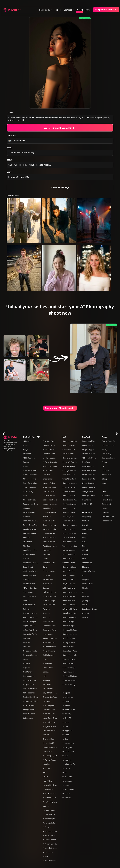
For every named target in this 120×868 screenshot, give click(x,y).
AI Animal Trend (49, 714)
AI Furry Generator (50, 462)
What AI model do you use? (73, 479)
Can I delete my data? (71, 504)
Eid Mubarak (48, 689)
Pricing (80, 10)
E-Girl (45, 773)
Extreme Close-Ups (31, 655)
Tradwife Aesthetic (50, 747)
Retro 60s (27, 647)
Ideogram (86, 567)
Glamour (27, 508)
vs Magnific (67, 760)
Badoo (26, 659)
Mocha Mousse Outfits (52, 458)
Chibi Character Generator (53, 533)
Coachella (47, 672)
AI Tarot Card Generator (32, 588)
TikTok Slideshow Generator (54, 710)
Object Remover (88, 483)
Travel (25, 466)
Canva (85, 605)
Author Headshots (30, 617)
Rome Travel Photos (51, 449)
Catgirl (45, 777)
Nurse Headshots (50, 861)
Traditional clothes (50, 546)
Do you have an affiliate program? (76, 584)
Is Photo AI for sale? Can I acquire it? (77, 588)
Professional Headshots (32, 571)
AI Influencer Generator (32, 550)
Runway (85, 533)
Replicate (86, 596)
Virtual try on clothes (51, 529)
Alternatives (87, 512)
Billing (104, 479)
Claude (85, 588)
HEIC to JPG (87, 500)
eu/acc (104, 508)
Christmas (27, 638)
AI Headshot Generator (91, 458)
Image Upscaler (88, 475)
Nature (26, 559)
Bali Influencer (49, 655)
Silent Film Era (48, 621)
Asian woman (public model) (21, 153)
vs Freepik (66, 735)
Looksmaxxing (29, 676)
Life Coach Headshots (51, 491)
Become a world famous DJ (53, 810)
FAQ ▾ (88, 10)
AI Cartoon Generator (32, 575)
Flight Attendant (49, 642)
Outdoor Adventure (31, 651)
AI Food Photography (51, 647)
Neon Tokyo (48, 781)
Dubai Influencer (49, 525)
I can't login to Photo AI (72, 521)
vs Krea (65, 739)
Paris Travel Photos (31, 680)
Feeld (25, 496)
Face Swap (86, 462)
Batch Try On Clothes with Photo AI (76, 554)
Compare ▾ (69, 10)
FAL (84, 592)
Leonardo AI (87, 563)
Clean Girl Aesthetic (31, 500)
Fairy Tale (47, 701)
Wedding (46, 764)
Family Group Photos (31, 525)
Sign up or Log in (108, 458)
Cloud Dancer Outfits (31, 584)
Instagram (27, 454)
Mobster (26, 601)
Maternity (47, 806)
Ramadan (47, 680)
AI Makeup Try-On (50, 756)
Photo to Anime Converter (53, 542)
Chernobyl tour (49, 739)
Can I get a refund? (70, 470)
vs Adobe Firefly (69, 764)
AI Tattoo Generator (51, 798)
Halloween (47, 554)
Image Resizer (88, 445)
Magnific (86, 580)
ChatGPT (86, 521)
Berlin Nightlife (49, 743)
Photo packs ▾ (46, 10)
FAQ (64, 437)
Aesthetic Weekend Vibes (33, 533)
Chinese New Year (50, 697)
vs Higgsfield (68, 731)
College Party (48, 789)
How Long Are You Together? (54, 705)
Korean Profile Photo (31, 634)
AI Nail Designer (49, 651)
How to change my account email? (76, 621)
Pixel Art (46, 735)
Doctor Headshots (50, 500)
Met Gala (27, 546)
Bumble (26, 462)
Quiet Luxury (28, 491)
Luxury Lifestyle (49, 483)
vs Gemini (66, 705)
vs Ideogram (67, 747)
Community (106, 454)
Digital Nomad (29, 626)
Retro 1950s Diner (50, 466)
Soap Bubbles (28, 592)
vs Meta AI (67, 798)
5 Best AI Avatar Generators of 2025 (77, 538)
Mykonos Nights (30, 479)
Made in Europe (49, 601)
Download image (60, 187)
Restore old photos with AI (73, 529)
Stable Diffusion (88, 571)
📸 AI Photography (17, 141)
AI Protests (47, 827)
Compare (66, 693)
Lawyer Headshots (50, 504)
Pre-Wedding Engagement (53, 802)
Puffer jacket (48, 470)
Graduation (47, 663)
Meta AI (85, 617)
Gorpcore (47, 575)
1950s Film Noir (49, 605)
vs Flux (65, 756)
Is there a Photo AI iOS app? (73, 609)
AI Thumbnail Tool (50, 831)
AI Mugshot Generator (52, 848)
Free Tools (86, 437)
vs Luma (66, 722)
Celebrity (27, 609)
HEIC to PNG (87, 504)
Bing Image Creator (90, 609)
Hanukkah (47, 684)
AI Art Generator (49, 793)
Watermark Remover (90, 454)
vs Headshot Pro (69, 710)
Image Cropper (88, 449)
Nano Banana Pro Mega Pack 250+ (37, 483)
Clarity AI (105, 512)
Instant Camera (29, 512)
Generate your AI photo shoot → (60, 408)
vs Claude (66, 768)
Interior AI (106, 496)
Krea (84, 559)
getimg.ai (86, 601)
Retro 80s (47, 609)
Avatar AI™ (47, 517)
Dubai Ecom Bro (49, 521)
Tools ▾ (58, 10)
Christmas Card (49, 571)
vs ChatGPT (67, 701)
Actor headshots (49, 487)
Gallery (105, 449)
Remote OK (106, 504)
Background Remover (91, 441)
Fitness (46, 659)
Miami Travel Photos (51, 454)
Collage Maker (88, 491)
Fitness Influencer (30, 554)
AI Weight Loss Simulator (53, 844)
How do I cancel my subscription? (76, 441)
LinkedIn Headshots (31, 701)
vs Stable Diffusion (70, 752)
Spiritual (26, 663)
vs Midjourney (68, 697)
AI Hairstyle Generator (52, 835)
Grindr (45, 856)
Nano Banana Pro (30, 470)
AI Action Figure (49, 819)
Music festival (48, 668)
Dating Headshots (30, 475)
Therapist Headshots (31, 613)
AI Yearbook (48, 584)
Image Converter (89, 479)
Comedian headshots (51, 512)
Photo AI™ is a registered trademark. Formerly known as (10, 443)
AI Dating (27, 441)
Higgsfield (86, 550)
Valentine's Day (49, 563)
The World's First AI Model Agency (56, 785)
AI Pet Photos (48, 852)
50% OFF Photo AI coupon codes (75, 454)
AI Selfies (27, 538)
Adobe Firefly (87, 584)
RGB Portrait (48, 768)
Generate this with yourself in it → (60, 128)
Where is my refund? (71, 596)
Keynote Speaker (30, 596)
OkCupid (27, 580)
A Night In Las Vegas (31, 684)
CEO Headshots (29, 693)
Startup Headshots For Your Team (36, 697)
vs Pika (65, 726)
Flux (84, 575)
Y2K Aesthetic (48, 580)
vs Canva (66, 785)
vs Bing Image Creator (71, 789)
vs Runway (67, 714)
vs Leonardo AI (68, 743)
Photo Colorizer (88, 466)
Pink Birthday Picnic (51, 592)
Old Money (27, 672)
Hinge (25, 449)
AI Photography (29, 458)
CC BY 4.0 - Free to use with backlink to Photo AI (30, 165)
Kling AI (85, 538)
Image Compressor (90, 487)
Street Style (28, 542)
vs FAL (65, 773)
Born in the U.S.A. (50, 596)
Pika (84, 546)
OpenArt (86, 613)
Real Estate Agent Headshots (34, 621)
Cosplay (46, 588)
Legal (104, 483)
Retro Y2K (47, 617)
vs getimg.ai (67, 781)
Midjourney (87, 517)
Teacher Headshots (50, 496)
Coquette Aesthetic (31, 714)
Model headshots (50, 508)
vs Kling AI (67, 718)
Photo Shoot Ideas (109, 445)
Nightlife (27, 668)
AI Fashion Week (49, 760)
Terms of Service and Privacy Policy (10, 449)
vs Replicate (67, 777)
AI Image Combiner (90, 496)
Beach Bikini (28, 567)
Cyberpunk (47, 550)
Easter (45, 567)
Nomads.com (107, 500)
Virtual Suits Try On (31, 630)
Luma (84, 542)
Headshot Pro (88, 529)
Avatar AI (6, 446)
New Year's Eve (29, 605)
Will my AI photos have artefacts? (76, 642)
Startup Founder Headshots (34, 487)
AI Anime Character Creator (54, 538)
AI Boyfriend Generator (32, 710)
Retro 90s (27, 642)
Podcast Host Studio (31, 504)
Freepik (85, 554)
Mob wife (47, 475)
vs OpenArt (67, 793)
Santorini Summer (50, 638)
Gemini (85, 525)
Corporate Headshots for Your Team (57, 814)
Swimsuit (27, 517)
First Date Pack (49, 441)
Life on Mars (48, 752)
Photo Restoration (89, 470)
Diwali (45, 559)
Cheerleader (48, 479)
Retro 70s (47, 613)
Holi (44, 676)
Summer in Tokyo (50, 626)
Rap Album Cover (30, 689)
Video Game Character (52, 718)
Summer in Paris (49, 630)
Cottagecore (28, 718)
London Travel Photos (51, 445)
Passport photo (49, 823)
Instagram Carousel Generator (35, 563)
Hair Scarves (48, 634)
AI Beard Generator (50, 840)
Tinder (26, 445)
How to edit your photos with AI (75, 525)
